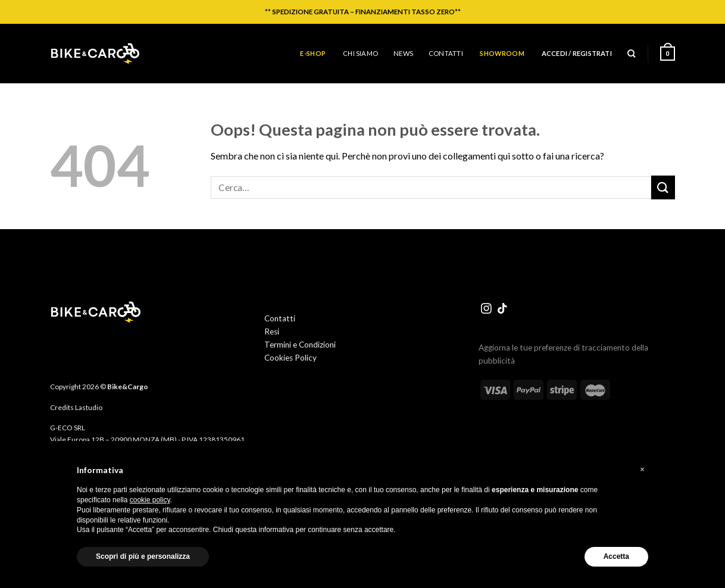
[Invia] (663, 187)
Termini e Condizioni (300, 345)
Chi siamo (360, 53)
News (403, 53)
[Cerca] (631, 54)
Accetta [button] (616, 556)
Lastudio (89, 407)
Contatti (446, 53)
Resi (272, 331)
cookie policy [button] (150, 500)
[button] (642, 470)
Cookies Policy (290, 358)
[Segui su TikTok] (502, 309)
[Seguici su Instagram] (486, 309)
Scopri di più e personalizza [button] (143, 556)
